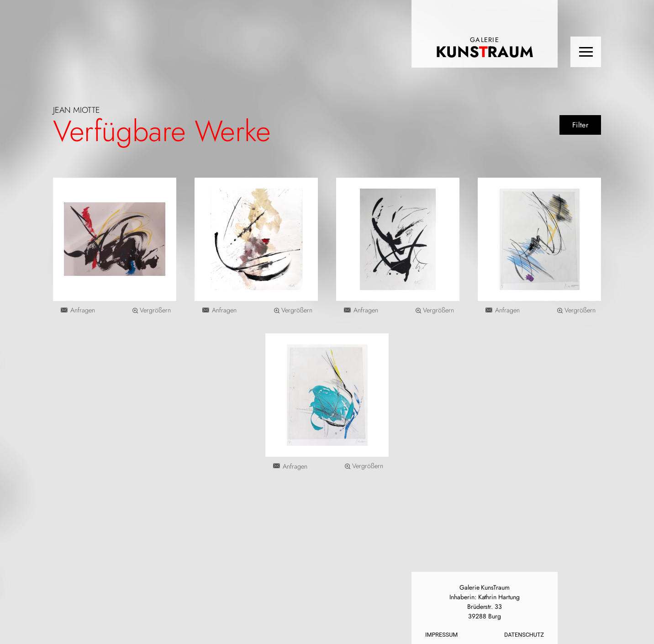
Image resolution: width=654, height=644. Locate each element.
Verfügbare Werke (162, 131)
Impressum (441, 635)
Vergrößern (155, 310)
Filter (580, 125)
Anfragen (83, 310)
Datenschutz (524, 635)
